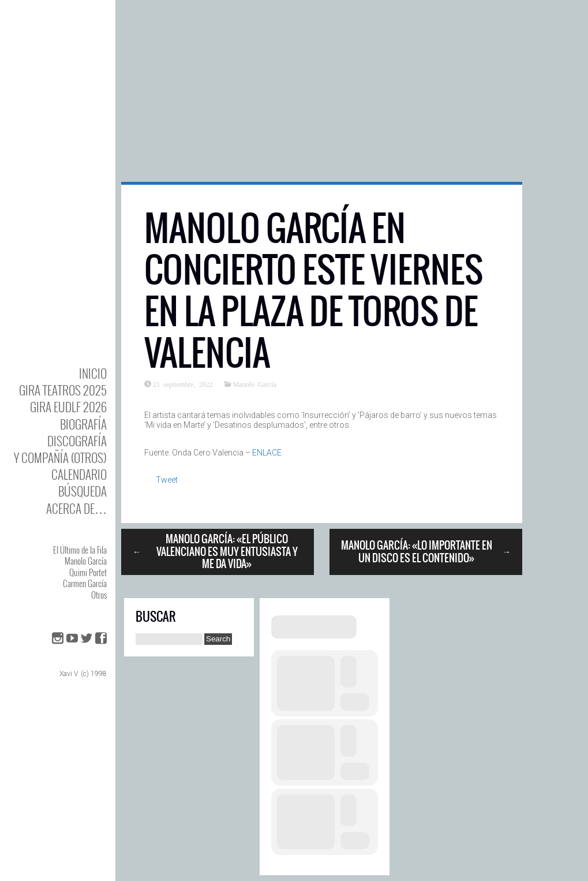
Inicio (93, 373)
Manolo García (86, 561)
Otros (99, 595)
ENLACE (267, 453)
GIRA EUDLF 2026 (68, 407)
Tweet (167, 480)
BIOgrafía (83, 424)
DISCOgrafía (77, 441)
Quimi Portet (88, 572)
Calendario (79, 474)
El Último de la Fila (80, 550)
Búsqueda (83, 491)
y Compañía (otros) (60, 458)
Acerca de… (76, 508)
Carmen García (85, 583)
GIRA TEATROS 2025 (63, 390)
